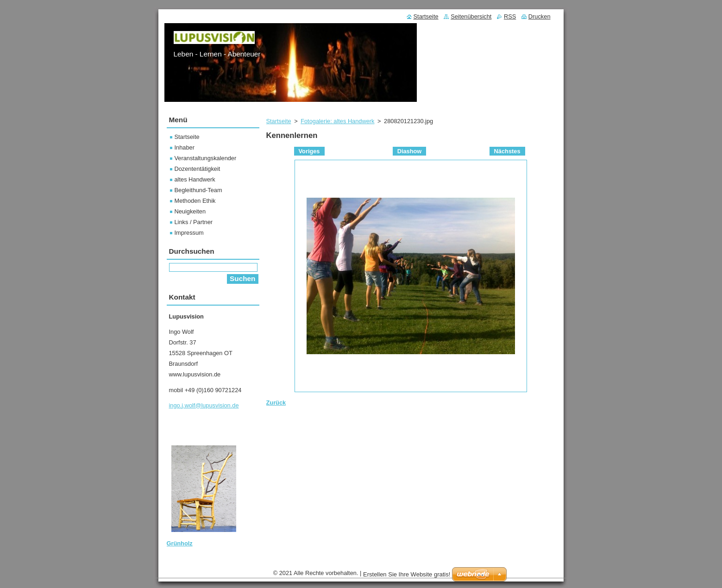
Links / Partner (194, 222)
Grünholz (180, 543)
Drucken (540, 16)
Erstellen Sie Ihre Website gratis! (407, 574)
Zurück (276, 403)
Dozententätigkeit (198, 169)
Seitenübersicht (471, 16)
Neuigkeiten (190, 211)
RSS (510, 16)
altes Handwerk (195, 179)
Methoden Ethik (195, 201)
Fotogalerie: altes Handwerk (337, 121)
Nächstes (507, 151)
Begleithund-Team (198, 190)
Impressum (189, 233)
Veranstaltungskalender (206, 158)
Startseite (279, 121)
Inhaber (185, 147)
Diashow (410, 151)
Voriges (309, 151)
